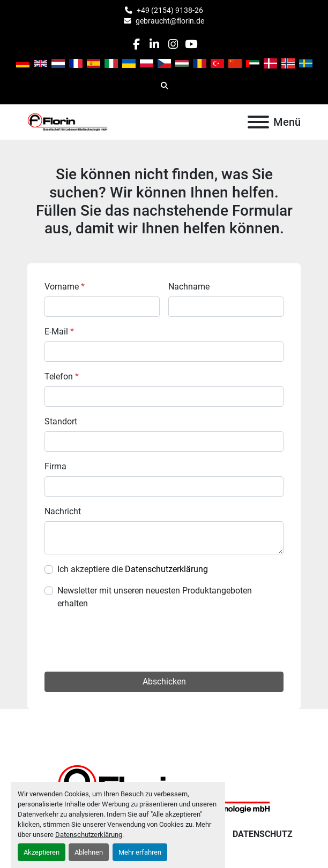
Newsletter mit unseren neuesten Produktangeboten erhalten (155, 597)
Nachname (189, 287)
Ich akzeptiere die (133, 569)
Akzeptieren (42, 852)
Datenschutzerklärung (89, 835)
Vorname (65, 287)
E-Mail (59, 332)
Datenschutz (263, 834)
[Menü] (258, 122)
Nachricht (63, 511)
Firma (55, 466)
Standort (61, 421)
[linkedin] (155, 44)
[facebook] (136, 44)
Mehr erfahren (140, 852)
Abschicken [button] (164, 682)
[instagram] (173, 44)
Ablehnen (89, 852)
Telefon (62, 376)
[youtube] (191, 44)
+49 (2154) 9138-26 (170, 10)
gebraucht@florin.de (170, 21)
